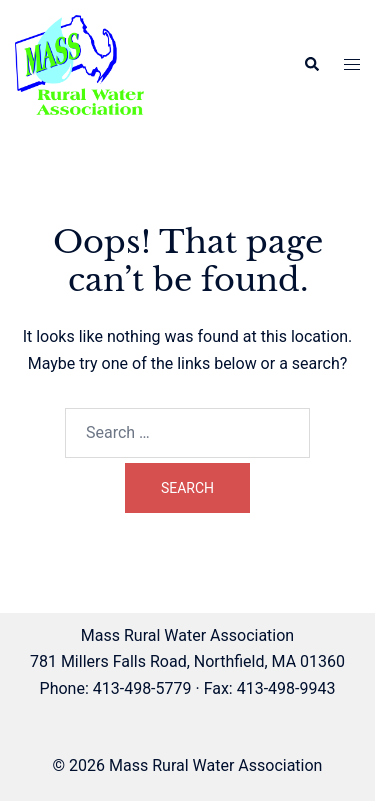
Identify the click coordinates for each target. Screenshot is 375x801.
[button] (311, 65)
